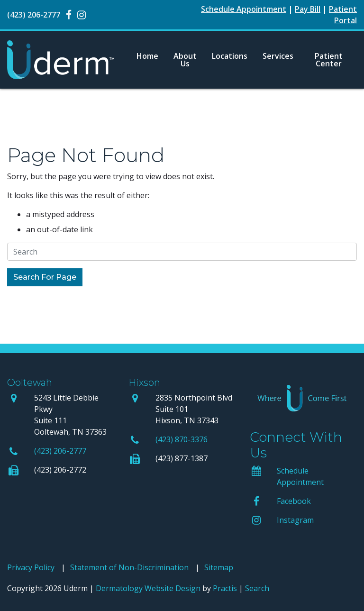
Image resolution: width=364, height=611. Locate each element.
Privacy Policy (31, 567)
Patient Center (329, 60)
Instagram (295, 520)
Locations (230, 56)
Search (257, 588)
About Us (185, 60)
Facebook (294, 501)
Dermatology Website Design (148, 588)
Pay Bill (308, 9)
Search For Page (45, 277)
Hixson (144, 383)
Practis (225, 588)
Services (278, 56)
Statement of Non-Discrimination (129, 567)
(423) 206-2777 (60, 451)
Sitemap (219, 567)
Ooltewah (30, 383)
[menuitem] (147, 60)
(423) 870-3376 (182, 439)
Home (147, 56)
